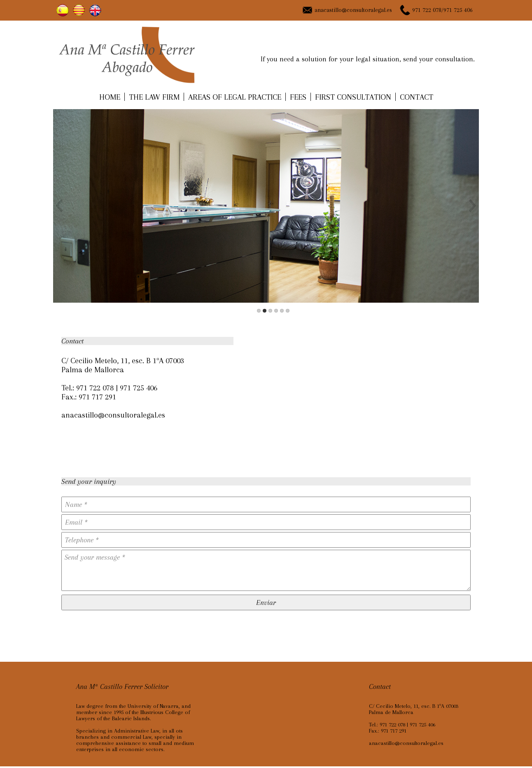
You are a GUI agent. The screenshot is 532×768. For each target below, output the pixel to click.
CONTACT (416, 97)
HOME (110, 97)
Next (471, 206)
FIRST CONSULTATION (353, 97)
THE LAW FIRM (154, 97)
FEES (298, 97)
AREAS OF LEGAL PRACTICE (235, 97)
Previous (61, 206)
